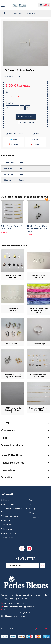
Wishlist (7, 477)
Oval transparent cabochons (38, 276)
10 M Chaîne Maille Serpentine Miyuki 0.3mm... (13, 410)
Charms (32, 504)
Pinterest (35, 144)
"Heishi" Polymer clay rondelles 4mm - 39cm (38, 311)
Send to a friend (16, 134)
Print (38, 134)
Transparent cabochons (13, 309)
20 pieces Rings (38, 344)
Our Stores (8, 525)
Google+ (14, 144)
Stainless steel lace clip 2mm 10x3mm (13, 376)
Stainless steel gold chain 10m (38, 409)
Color (8, 92)
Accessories (34, 517)
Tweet (14, 139)
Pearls (31, 500)
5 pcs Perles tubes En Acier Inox (12, 227)
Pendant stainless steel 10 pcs (13, 276)
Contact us (8, 538)
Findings (32, 509)
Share (35, 139)
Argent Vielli (15, 96)
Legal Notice (9, 504)
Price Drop (8, 529)
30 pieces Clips (13, 344)
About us (7, 520)
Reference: (8, 77)
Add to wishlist (29, 122)
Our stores (8, 430)
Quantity (9, 103)
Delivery (7, 500)
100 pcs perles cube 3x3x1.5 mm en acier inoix (37, 229)
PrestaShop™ (41, 629)
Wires (31, 513)
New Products (10, 533)
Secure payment (10, 516)
